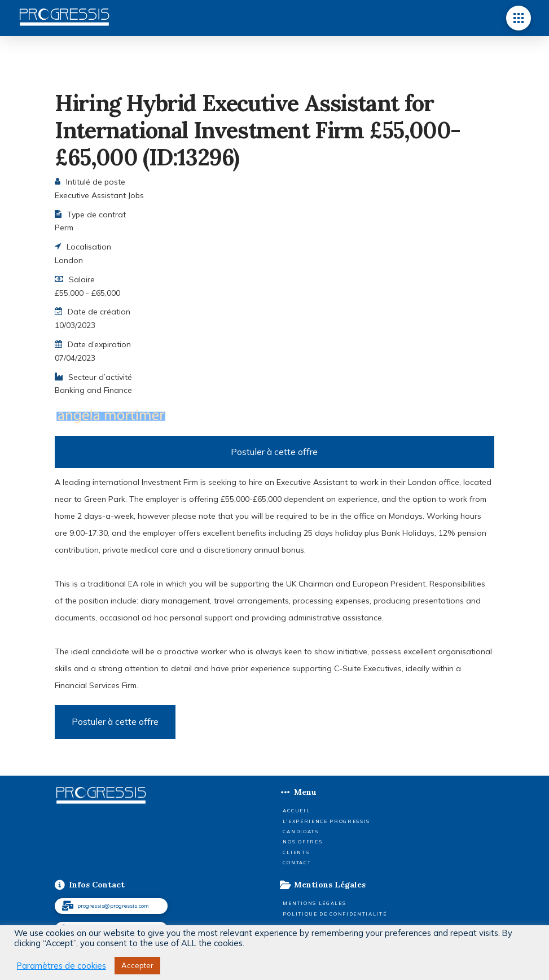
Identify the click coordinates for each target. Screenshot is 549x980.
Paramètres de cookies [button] (62, 966)
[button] (519, 18)
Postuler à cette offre (274, 452)
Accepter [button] (137, 965)
